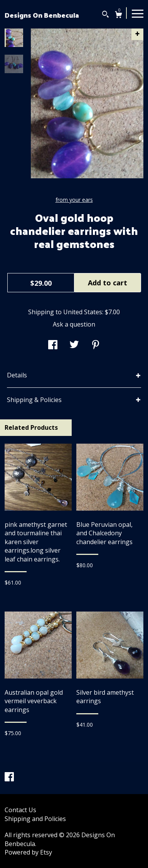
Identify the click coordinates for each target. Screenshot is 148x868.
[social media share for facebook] (53, 345)
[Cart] (119, 16)
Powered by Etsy (28, 852)
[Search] (105, 15)
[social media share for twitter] (74, 345)
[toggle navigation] (138, 13)
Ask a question (74, 324)
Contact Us (20, 810)
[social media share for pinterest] (96, 345)
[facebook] (9, 778)
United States (83, 312)
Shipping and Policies (35, 819)
